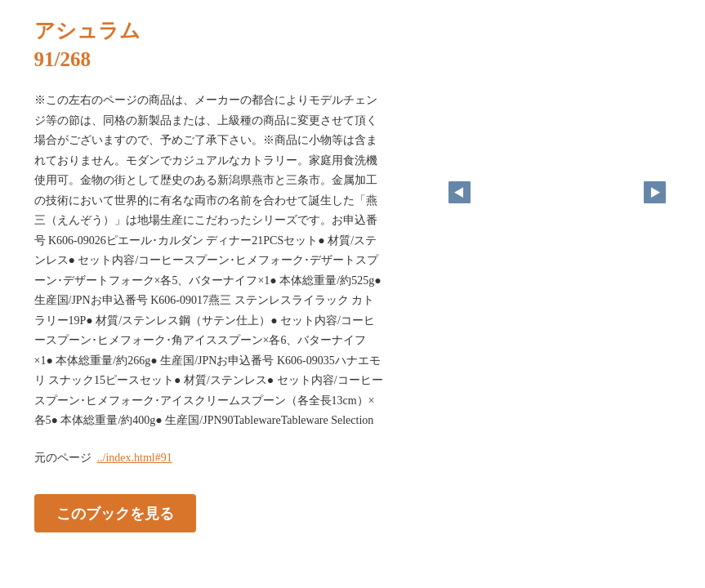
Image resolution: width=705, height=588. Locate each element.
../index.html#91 (135, 458)
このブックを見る (115, 513)
